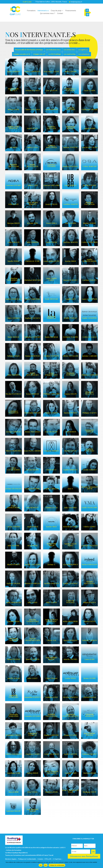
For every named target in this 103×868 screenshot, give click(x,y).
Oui (41, 865)
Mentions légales (11, 859)
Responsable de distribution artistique (29, 50)
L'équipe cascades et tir (22, 54)
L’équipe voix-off (39, 54)
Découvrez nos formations (84, 856)
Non (46, 865)
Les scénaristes (84, 54)
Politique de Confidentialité (27, 859)
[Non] (101, 864)
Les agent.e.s (83, 50)
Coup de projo (56, 11)
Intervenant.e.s (43, 11)
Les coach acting (70, 54)
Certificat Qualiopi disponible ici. (17, 853)
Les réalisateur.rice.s (53, 50)
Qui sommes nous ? (48, 14)
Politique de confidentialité (57, 865)
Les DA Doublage (55, 54)
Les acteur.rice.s (70, 50)
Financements (71, 11)
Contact (60, 14)
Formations (31, 11)
